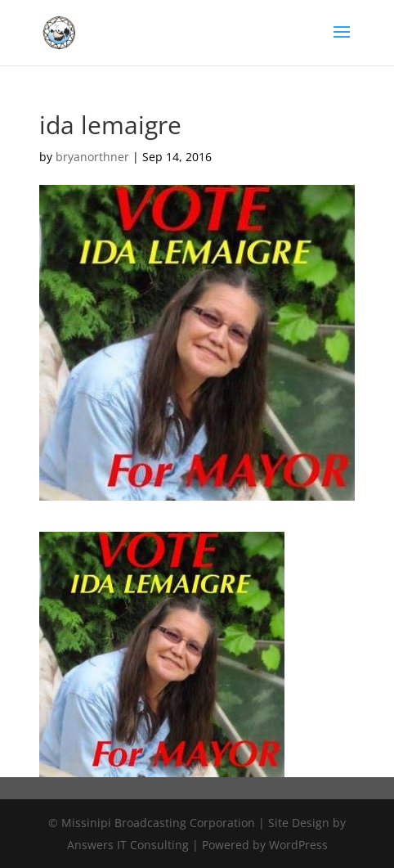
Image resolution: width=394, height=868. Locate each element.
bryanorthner (92, 157)
